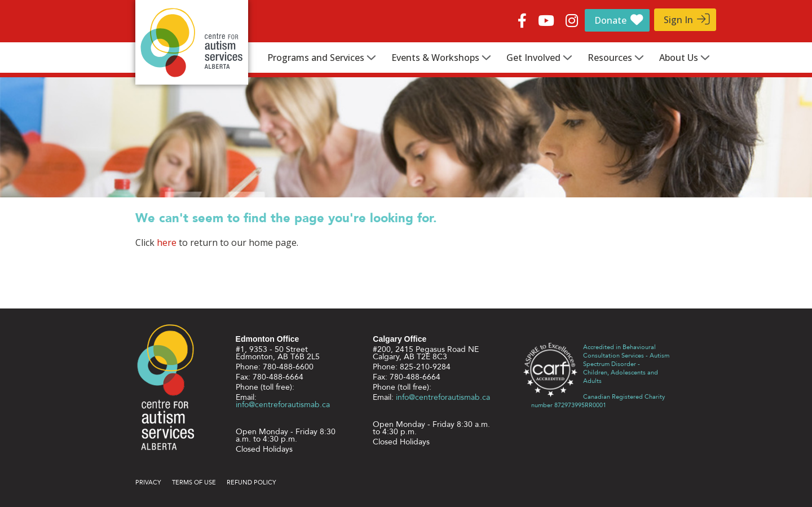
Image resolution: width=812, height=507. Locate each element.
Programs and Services (316, 58)
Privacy (148, 482)
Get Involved (533, 58)
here (167, 243)
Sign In (678, 20)
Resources (610, 58)
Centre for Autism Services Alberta (192, 42)
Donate (610, 20)
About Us (679, 58)
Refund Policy (251, 482)
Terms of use (194, 482)
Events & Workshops (435, 58)
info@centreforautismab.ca (283, 405)
